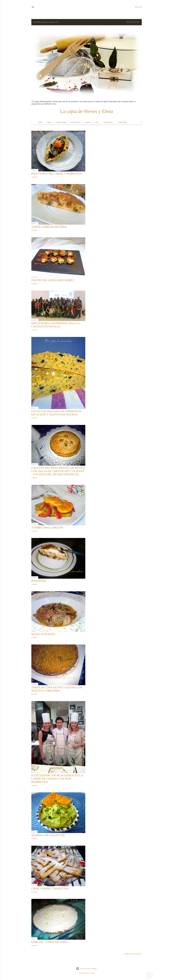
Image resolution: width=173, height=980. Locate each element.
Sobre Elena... (123, 122)
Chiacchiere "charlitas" (51, 888)
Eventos (88, 122)
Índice (49, 122)
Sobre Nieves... (109, 122)
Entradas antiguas (133, 954)
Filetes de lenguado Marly (53, 280)
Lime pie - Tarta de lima (49, 942)
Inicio (41, 122)
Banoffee (39, 581)
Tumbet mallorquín (47, 527)
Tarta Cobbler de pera (49, 227)
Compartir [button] (34, 177)
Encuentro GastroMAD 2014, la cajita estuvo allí (55, 325)
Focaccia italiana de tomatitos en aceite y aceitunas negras (56, 413)
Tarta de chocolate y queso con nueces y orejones (57, 689)
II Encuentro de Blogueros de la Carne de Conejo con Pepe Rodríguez (57, 779)
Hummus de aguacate (48, 835)
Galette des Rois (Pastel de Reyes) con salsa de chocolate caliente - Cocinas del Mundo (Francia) (58, 471)
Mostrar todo (133, 22)
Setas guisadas (43, 634)
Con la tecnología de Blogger (87, 969)
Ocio (97, 122)
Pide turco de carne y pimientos (57, 174)
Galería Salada (61, 122)
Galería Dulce (76, 122)
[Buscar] (138, 7)
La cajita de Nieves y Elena (87, 111)
